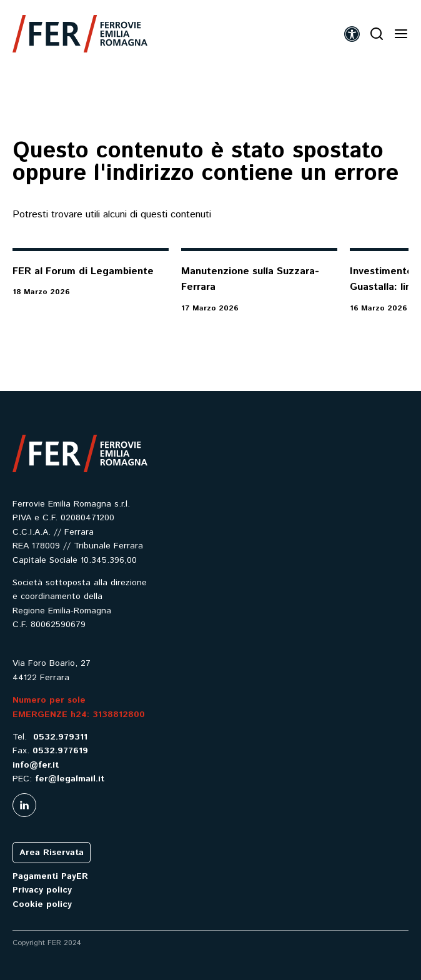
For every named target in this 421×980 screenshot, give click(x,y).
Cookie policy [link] (42, 904)
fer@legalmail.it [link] (70, 779)
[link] (80, 34)
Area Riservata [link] (52, 853)
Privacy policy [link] (42, 890)
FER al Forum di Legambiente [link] (83, 271)
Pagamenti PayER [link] (50, 876)
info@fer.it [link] (36, 765)
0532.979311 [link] (60, 737)
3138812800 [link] (119, 715)
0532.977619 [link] (60, 751)
